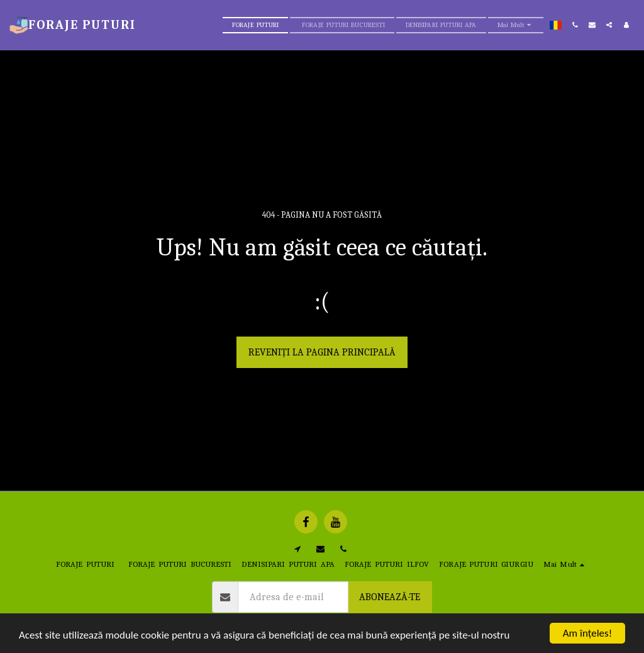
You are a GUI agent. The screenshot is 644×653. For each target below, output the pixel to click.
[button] (575, 25)
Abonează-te (390, 597)
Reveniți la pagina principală (322, 352)
